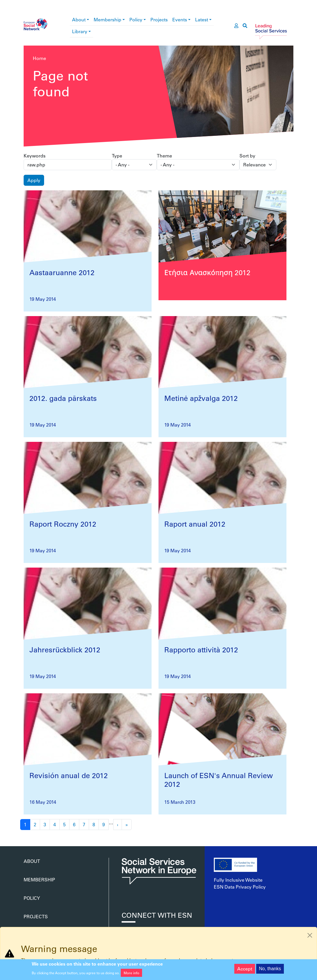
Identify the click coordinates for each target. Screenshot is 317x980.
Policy (136, 19)
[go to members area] (236, 26)
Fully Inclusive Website (238, 880)
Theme (164, 156)
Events (180, 19)
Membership (107, 19)
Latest (202, 19)
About (79, 19)
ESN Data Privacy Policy (240, 887)
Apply (34, 180)
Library (80, 31)
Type (117, 156)
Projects (159, 19)
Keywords (35, 156)
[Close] (310, 935)
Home (39, 58)
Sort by (247, 156)
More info (131, 975)
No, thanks (270, 971)
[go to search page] (245, 26)
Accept (245, 971)
